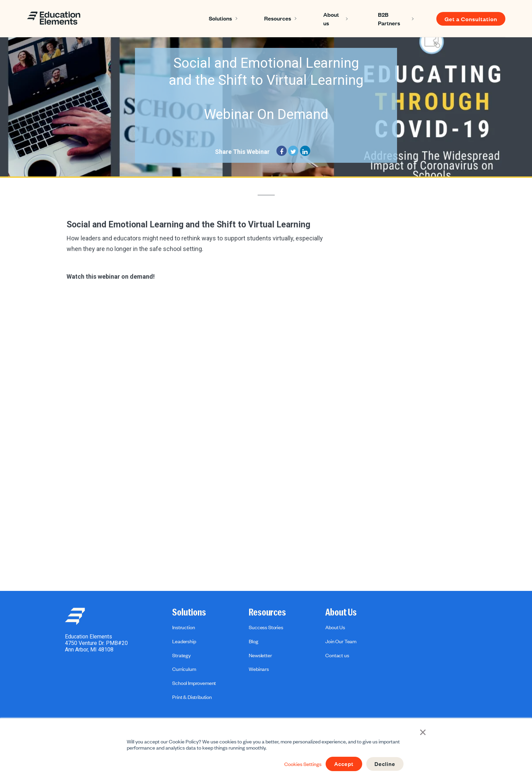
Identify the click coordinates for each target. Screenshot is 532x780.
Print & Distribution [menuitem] (192, 697)
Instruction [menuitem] (183, 627)
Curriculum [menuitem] (184, 669)
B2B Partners (389, 19)
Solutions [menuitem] (189, 612)
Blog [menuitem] (253, 641)
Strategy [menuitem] (181, 655)
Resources (278, 18)
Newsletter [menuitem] (260, 655)
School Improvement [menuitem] (194, 683)
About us (331, 19)
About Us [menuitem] (341, 612)
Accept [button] (343, 764)
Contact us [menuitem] (337, 655)
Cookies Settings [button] (301, 764)
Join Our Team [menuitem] (341, 641)
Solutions (220, 18)
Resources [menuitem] (267, 612)
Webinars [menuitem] (259, 669)
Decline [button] (385, 764)
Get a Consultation (471, 19)
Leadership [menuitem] (184, 641)
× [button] (423, 732)
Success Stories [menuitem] (266, 627)
